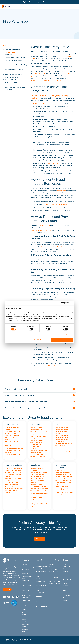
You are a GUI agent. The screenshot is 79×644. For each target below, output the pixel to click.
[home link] (7, 6)
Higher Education (54, 572)
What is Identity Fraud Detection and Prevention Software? (63, 431)
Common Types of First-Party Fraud (15, 57)
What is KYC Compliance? (38, 491)
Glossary (66, 569)
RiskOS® (25, 564)
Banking (24, 617)
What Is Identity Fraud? (12, 77)
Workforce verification (28, 588)
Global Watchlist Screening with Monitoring (40, 595)
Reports (65, 571)
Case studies (67, 566)
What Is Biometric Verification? (14, 448)
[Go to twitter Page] (9, 597)
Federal (51, 567)
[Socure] (10, 560)
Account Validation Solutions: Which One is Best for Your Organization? (64, 482)
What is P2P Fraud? (11, 80)
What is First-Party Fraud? (38, 434)
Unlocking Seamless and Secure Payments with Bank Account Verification (63, 488)
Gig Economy (25, 624)
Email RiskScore (40, 569)
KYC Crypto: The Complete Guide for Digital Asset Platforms (39, 505)
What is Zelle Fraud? (11, 82)
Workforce (25, 629)
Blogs (65, 564)
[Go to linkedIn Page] (4, 597)
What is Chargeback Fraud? (39, 432)
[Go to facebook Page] (13, 597)
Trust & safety (26, 569)
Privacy (53, 640)
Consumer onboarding (28, 567)
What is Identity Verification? (13, 75)
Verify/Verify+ (39, 588)
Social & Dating (26, 622)
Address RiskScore (41, 571)
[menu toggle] (76, 6)
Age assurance (26, 590)
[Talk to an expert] (40, 539)
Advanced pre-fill (26, 585)
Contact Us (67, 595)
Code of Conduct (62, 640)
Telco (23, 632)
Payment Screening (27, 595)
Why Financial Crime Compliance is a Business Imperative (38, 499)
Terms (57, 640)
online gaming (53, 163)
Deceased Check (40, 602)
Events (65, 591)
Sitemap (74, 640)
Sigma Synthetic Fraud (42, 564)
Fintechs (24, 609)
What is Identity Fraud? (62, 427)
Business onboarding (27, 576)
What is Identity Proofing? (13, 436)
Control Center (40, 599)
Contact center (26, 583)
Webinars (66, 574)
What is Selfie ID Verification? (14, 468)
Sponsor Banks (26, 612)
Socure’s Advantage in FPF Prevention (16, 69)
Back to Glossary (10, 46)
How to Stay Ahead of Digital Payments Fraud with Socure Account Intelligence (64, 476)
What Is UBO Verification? (13, 454)
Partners (66, 586)
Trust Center (67, 598)
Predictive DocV (40, 604)
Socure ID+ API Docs (55, 581)
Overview (53, 564)
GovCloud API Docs (55, 586)
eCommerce (25, 619)
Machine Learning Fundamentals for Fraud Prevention (37, 446)
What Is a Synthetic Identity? (64, 444)
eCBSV (38, 590)
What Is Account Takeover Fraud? (15, 85)
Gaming (24, 627)
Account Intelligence (41, 606)
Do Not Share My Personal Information (42, 640)
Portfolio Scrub (40, 576)
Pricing (65, 600)
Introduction (8, 54)
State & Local (53, 569)
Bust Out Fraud (38, 104)
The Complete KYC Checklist (39, 489)
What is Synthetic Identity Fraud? (15, 72)
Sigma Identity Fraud (41, 566)
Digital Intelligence (41, 574)
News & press (67, 588)
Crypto (24, 614)
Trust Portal (69, 640)
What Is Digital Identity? (12, 442)
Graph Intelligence (41, 586)
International (25, 598)
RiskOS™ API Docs (55, 584)
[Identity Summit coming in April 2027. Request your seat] (40, 2)
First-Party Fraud (10, 52)
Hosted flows (25, 593)
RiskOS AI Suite (26, 600)
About (65, 583)
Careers (65, 593)
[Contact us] (7, 590)
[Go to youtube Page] (17, 597)
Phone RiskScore (40, 579)
